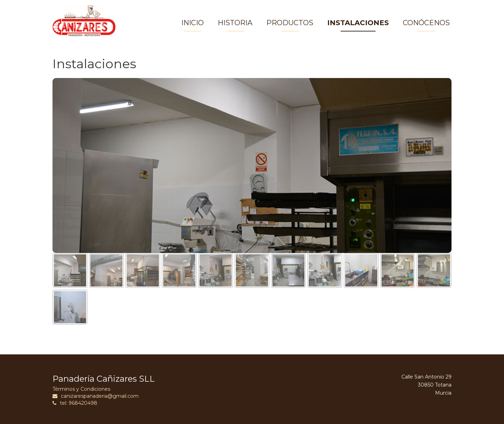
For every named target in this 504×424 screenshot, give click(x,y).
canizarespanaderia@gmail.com (96, 396)
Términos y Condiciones (81, 389)
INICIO (192, 23)
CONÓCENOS (426, 23)
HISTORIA (235, 23)
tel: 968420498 (75, 403)
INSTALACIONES (358, 23)
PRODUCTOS (290, 23)
